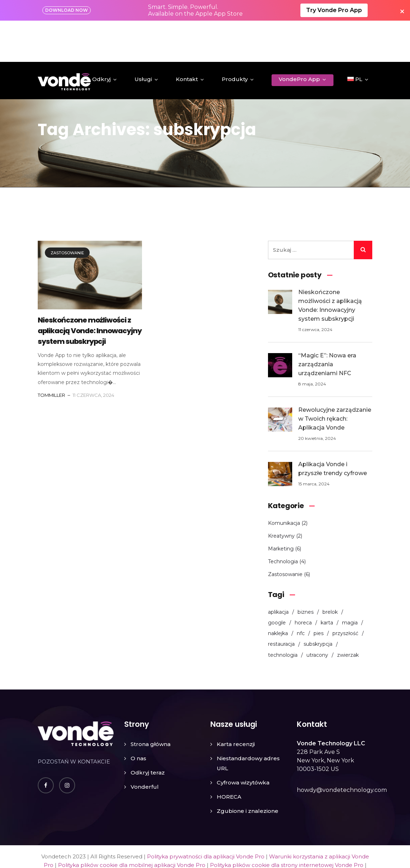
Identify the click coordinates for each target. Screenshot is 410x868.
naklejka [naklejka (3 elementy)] (278, 592)
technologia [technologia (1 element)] (283, 614)
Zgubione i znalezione (248, 770)
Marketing (281, 507)
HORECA (229, 756)
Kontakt (187, 38)
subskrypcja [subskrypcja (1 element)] (318, 603)
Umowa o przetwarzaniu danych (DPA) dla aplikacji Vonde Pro (260, 833)
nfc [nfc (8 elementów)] (301, 592)
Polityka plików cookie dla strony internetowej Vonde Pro (287, 824)
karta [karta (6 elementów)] (327, 582)
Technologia (283, 520)
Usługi (143, 38)
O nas (138, 717)
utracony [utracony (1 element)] (317, 614)
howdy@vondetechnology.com (342, 749)
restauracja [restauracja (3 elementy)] (281, 603)
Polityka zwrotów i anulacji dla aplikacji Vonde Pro (106, 833)
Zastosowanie (67, 212)
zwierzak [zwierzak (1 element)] (348, 614)
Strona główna (151, 703)
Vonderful (145, 746)
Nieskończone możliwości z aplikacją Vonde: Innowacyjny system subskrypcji (90, 290)
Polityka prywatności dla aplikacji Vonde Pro (206, 816)
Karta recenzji (236, 703)
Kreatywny (281, 495)
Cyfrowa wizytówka (243, 742)
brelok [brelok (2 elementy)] (330, 571)
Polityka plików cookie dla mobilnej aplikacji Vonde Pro (132, 824)
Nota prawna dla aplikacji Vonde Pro (264, 841)
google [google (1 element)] (277, 582)
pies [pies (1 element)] (319, 592)
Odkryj (101, 38)
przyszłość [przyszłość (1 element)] (345, 592)
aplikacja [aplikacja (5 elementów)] (278, 571)
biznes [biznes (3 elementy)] (306, 571)
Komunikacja (284, 482)
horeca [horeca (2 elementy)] (303, 582)
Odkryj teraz (148, 732)
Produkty (235, 38)
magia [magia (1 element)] (350, 582)
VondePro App (299, 38)
